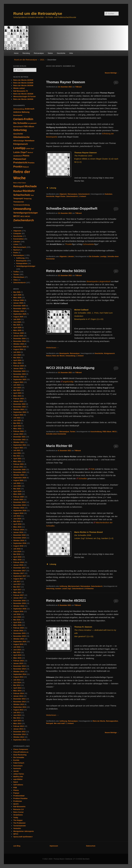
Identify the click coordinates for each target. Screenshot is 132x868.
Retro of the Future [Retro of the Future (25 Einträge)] (20, 183)
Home (16, 53)
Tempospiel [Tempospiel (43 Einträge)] (18, 199)
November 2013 (19, 702)
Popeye (16, 793)
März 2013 (17, 723)
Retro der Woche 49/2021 (66, 601)
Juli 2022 (17, 418)
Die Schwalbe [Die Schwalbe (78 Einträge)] (20, 123)
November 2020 (19, 472)
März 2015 (17, 658)
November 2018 (19, 538)
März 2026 (17, 298)
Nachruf (16, 250)
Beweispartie (64, 353)
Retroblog (26, 53)
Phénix (16, 790)
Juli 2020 (17, 483)
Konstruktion (18, 239)
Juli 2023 (17, 385)
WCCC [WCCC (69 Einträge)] (17, 216)
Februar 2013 (18, 726)
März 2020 (17, 494)
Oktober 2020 (19, 475)
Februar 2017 (18, 595)
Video (16, 280)
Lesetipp (103, 257)
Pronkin (69, 244)
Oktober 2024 (19, 344)
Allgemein (63, 194)
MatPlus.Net (18, 777)
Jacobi (16, 771)
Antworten (89, 589)
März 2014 (17, 691)
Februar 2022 (18, 431)
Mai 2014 (17, 685)
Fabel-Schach (19, 763)
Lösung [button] (51, 188)
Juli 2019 (17, 516)
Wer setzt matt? (60, 723)
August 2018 (18, 546)
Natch (16, 782)
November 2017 (19, 571)
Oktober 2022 (19, 409)
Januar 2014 (18, 696)
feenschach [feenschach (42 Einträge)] (18, 127)
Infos (71, 53)
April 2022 (17, 426)
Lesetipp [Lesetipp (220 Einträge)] (19, 148)
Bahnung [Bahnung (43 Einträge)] (26, 112)
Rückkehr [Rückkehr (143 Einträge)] (29, 191)
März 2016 (17, 625)
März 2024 (17, 363)
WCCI (114, 432)
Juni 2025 (17, 322)
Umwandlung (70, 356)
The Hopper (18, 820)
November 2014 (19, 669)
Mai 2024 (17, 358)
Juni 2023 (17, 388)
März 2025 (17, 330)
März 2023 (17, 396)
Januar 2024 (18, 368)
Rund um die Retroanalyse (38, 14)
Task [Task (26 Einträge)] (32, 195)
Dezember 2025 (19, 306)
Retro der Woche (59, 356)
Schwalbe (83, 478)
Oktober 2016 (19, 606)
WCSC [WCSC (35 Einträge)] (28, 216)
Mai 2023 (17, 390)
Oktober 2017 (19, 573)
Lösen (16, 244)
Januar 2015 (18, 663)
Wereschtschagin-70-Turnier (24, 96)
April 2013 (17, 721)
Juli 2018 (17, 549)
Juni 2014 (17, 682)
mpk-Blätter (18, 779)
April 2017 (17, 590)
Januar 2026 (18, 303)
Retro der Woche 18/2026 (23, 99)
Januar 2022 (18, 434)
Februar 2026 (18, 300)
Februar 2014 (18, 693)
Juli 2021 (17, 450)
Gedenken (109, 194)
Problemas (18, 801)
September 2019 (20, 511)
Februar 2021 (18, 464)
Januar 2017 (18, 598)
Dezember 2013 (19, 699)
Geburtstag (50, 589)
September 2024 (20, 347)
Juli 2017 (17, 581)
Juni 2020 (17, 486)
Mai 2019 (17, 521)
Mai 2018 (17, 554)
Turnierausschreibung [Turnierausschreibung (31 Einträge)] (21, 205)
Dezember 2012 (19, 732)
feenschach (18, 766)
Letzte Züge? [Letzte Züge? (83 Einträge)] (20, 152)
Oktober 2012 (19, 737)
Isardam (58, 589)
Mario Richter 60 (59, 446)
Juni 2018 (17, 551)
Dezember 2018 (19, 535)
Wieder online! (19, 88)
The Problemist (19, 823)
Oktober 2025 (19, 311)
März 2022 (17, 429)
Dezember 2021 (19, 437)
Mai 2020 (17, 489)
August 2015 (18, 644)
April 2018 (17, 557)
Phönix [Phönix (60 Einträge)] (26, 156)
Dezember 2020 (19, 470)
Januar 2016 (18, 631)
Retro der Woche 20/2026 (23, 85)
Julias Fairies (19, 774)
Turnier (73, 432)
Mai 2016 (17, 620)
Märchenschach (74, 586)
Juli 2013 (17, 712)
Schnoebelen (89, 244)
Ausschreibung (96, 432)
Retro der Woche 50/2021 (66, 271)
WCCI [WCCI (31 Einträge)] (23, 216)
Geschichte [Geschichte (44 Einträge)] (18, 134)
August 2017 (18, 579)
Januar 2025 (18, 336)
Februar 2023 (18, 399)
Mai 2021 (17, 456)
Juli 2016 (17, 614)
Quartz (16, 804)
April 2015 (17, 655)
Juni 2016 (17, 617)
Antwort (82, 196)
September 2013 (20, 707)
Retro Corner (18, 812)
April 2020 (17, 491)
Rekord (49, 356)
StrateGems (18, 815)
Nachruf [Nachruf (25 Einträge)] (30, 152)
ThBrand (78, 87)
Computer (17, 233)
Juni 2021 (17, 453)
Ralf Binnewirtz (19, 807)
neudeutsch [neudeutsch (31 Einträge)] (18, 156)
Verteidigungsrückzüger (26, 266)
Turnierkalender (20, 826)
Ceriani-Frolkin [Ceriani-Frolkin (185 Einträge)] (23, 119)
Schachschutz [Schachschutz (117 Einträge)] (22, 195)
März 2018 (17, 560)
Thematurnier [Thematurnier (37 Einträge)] (19, 202)
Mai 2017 (17, 587)
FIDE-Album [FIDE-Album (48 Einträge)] (29, 127)
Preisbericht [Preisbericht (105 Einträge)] (20, 162)
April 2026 (17, 295)
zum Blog (17, 846)
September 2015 (20, 642)
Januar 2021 (18, 467)
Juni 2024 (17, 355)
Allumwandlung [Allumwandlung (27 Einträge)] (19, 109)
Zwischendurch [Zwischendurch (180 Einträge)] (24, 220)
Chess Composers (21, 749)
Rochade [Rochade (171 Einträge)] (31, 186)
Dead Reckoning (20, 755)
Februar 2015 (18, 661)
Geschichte (61, 53)
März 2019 (17, 527)
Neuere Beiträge (112, 73)
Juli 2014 (17, 680)
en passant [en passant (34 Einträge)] (32, 123)
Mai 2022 (17, 423)
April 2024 (17, 360)
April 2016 (17, 622)
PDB (92, 469)
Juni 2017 (17, 584)
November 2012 (19, 734)
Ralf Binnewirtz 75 (20, 91)
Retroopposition (112, 721)
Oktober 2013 (19, 704)
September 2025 (20, 314)
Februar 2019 (18, 530)
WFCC (16, 834)
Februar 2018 (18, 562)
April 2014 (17, 688)
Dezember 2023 (19, 371)
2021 (42, 60)
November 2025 (19, 309)
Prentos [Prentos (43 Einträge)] (31, 163)
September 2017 (20, 576)
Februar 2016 (18, 628)
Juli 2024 (17, 352)
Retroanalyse (39, 53)
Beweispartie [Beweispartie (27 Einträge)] (18, 115)
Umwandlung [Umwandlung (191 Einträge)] (22, 209)
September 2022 (20, 412)
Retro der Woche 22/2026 (23, 80)
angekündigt (68, 382)
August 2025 (18, 317)
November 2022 (19, 407)
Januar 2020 (18, 500)
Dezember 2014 (19, 666)
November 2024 (19, 341)
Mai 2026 (17, 292)
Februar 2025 (18, 333)
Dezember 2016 (19, 601)
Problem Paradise (20, 798)
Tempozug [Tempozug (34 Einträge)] (28, 199)
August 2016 (18, 611)
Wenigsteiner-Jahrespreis (24, 831)
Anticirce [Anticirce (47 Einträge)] (17, 112)
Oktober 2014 (19, 672)
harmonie (17, 768)
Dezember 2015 (19, 633)
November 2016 (19, 603)
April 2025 (17, 328)
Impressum (54, 846)
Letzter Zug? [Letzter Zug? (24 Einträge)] (30, 148)
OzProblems (18, 785)
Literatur (71, 257)
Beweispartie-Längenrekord (99, 281)
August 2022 (18, 415)
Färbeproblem (22, 263)
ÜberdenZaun (19, 277)
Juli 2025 (17, 319)
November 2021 (19, 440)
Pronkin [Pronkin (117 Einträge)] (18, 167)
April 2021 (17, 459)
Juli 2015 (17, 647)
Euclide (16, 760)
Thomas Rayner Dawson (66, 82)
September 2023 (20, 379)
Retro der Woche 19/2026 (23, 94)
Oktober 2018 (19, 540)
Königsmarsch (109, 353)
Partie (16, 253)
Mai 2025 (17, 325)
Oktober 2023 (19, 377)
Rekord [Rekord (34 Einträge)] (26, 167)
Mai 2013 (17, 718)
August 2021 (18, 448)
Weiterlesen (52, 348)
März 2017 (17, 592)
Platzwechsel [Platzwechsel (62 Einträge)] (20, 159)
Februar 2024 (18, 366)
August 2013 (18, 710)
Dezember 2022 (19, 404)
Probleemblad (19, 796)
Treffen (16, 272)
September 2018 (20, 543)
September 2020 (20, 478)
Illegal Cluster (60, 196)
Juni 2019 (17, 519)
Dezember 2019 (19, 502)
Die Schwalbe (94, 257)
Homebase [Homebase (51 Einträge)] (30, 141)
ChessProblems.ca (21, 752)
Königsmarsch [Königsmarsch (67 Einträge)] (20, 144)
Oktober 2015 (19, 639)
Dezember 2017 (19, 568)
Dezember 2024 (19, 339)
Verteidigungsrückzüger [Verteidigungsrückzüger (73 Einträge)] (26, 213)
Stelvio (50, 53)
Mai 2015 (17, 652)
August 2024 (18, 349)
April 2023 (17, 393)
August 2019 (18, 513)
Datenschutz (91, 846)
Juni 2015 (17, 650)
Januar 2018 (18, 565)
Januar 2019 (18, 532)
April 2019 (17, 524)
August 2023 (18, 382)
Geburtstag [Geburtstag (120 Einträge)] (20, 130)
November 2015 (19, 636)
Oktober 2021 (19, 442)
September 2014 (20, 674)
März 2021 (17, 461)
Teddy (16, 818)
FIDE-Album (107, 432)
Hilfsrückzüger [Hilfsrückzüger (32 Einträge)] (19, 141)
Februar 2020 (18, 497)
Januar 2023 (18, 401)
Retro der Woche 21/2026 (23, 83)
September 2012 (20, 740)
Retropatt (50, 723)
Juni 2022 (17, 420)
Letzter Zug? (67, 589)
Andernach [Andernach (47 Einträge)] (30, 109)
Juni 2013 (17, 715)
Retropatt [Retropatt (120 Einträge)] (19, 186)
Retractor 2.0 (18, 809)
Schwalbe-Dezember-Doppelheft (72, 208)
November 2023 (19, 374)
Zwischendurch (84, 194)
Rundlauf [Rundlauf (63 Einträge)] (18, 191)
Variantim (17, 828)
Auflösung (63, 586)
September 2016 (20, 609)
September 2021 (20, 445)
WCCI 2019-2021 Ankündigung (70, 368)
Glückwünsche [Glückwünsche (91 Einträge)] (21, 137)
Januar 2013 (18, 729)
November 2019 (19, 505)
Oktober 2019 (19, 508)
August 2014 (18, 677)
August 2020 (18, 480)
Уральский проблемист (23, 837)
